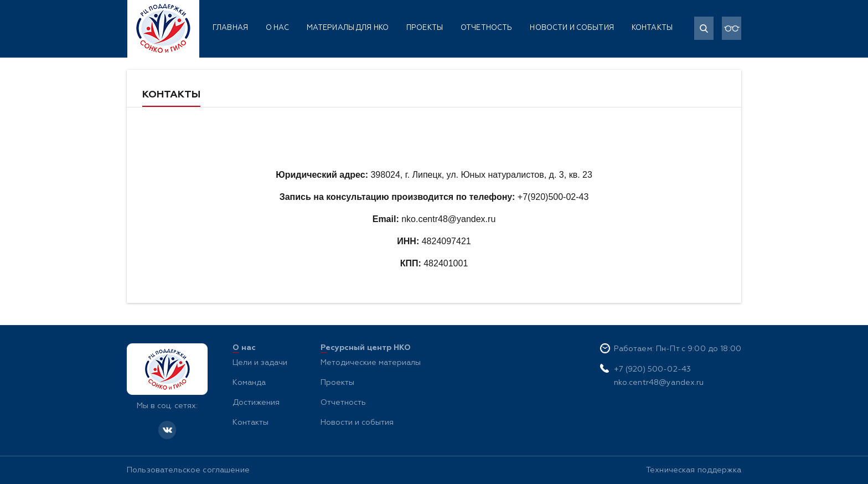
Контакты (652, 28)
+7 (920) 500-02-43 (653, 369)
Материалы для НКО (348, 28)
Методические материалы (371, 363)
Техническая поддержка (694, 470)
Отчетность (486, 28)
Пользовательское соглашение (188, 470)
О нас (277, 28)
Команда (249, 383)
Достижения (256, 403)
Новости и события (572, 28)
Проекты (425, 28)
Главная (230, 28)
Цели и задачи (260, 363)
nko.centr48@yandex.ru (659, 383)
